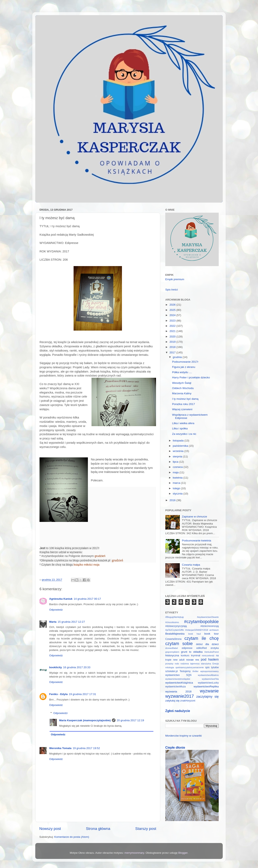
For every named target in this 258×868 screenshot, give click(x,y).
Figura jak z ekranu (184, 367)
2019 (173, 342)
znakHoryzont (188, 701)
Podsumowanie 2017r (185, 362)
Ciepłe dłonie (175, 748)
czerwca (178, 467)
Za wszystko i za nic (184, 434)
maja (176, 472)
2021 (173, 331)
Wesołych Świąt (182, 383)
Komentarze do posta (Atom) (72, 837)
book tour (212, 634)
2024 (173, 315)
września (178, 451)
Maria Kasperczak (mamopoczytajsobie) (85, 720)
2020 (173, 337)
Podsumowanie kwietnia (196, 541)
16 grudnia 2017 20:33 (77, 667)
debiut (199, 644)
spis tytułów (212, 667)
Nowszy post (50, 829)
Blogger (183, 853)
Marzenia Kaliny (182, 393)
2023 (173, 321)
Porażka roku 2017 (184, 404)
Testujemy (185, 671)
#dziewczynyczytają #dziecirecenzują (192, 626)
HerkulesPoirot (212, 652)
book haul (195, 634)
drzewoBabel (172, 648)
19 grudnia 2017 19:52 (86, 748)
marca (177, 483)
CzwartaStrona (173, 639)
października (181, 446)
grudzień (100, 556)
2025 (173, 310)
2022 (173, 326)
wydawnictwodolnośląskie (178, 679)
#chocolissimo (172, 622)
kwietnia (178, 478)
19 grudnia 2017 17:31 (83, 694)
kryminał (196, 656)
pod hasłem (210, 659)
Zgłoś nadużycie (178, 711)
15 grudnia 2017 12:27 (71, 622)
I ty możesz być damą (185, 399)
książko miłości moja (87, 565)
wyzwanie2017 (180, 696)
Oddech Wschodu (183, 388)
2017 (173, 352)
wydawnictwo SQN (178, 675)
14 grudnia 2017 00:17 (87, 599)
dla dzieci (212, 644)
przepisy (169, 664)
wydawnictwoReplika (206, 686)
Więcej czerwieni (182, 409)
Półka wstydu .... (182, 372)
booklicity (56, 667)
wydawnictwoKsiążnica (179, 683)
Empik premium (175, 279)
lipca (176, 462)
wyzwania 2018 (178, 692)
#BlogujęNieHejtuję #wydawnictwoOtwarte (192, 617)
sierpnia (178, 456)
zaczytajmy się (208, 696)
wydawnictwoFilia (210, 679)
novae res (193, 660)
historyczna (172, 655)
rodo (177, 664)
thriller (195, 671)
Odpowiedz (56, 610)
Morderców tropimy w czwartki (184, 736)
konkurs (185, 656)
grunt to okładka (192, 652)
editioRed (201, 648)
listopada (179, 441)
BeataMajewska (175, 634)
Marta (53, 622)
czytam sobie (179, 644)
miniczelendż (208, 656)
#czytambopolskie (201, 622)
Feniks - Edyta (58, 694)
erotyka (215, 648)
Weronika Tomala (60, 748)
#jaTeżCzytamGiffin (175, 630)
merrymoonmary (134, 853)
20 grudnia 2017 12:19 (130, 720)
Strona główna (98, 829)
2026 (173, 305)
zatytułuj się (172, 701)
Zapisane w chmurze (194, 517)
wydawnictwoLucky (208, 683)
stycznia (178, 494)
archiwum (214, 630)
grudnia (178, 357)
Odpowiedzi (61, 713)
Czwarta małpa (191, 565)
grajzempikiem (172, 652)
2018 (173, 347)
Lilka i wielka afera (183, 423)
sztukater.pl (171, 671)
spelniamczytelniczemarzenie (189, 667)
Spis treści (172, 290)
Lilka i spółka (180, 428)
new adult (179, 660)
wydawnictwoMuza (175, 687)
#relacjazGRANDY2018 (197, 630)
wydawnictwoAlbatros (208, 675)
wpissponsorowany (210, 671)
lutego (177, 488)
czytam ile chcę (202, 638)
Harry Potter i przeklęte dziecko (191, 377)
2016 (173, 500)
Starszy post (146, 829)
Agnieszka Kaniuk (61, 599)
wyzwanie (209, 691)
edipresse (187, 648)
